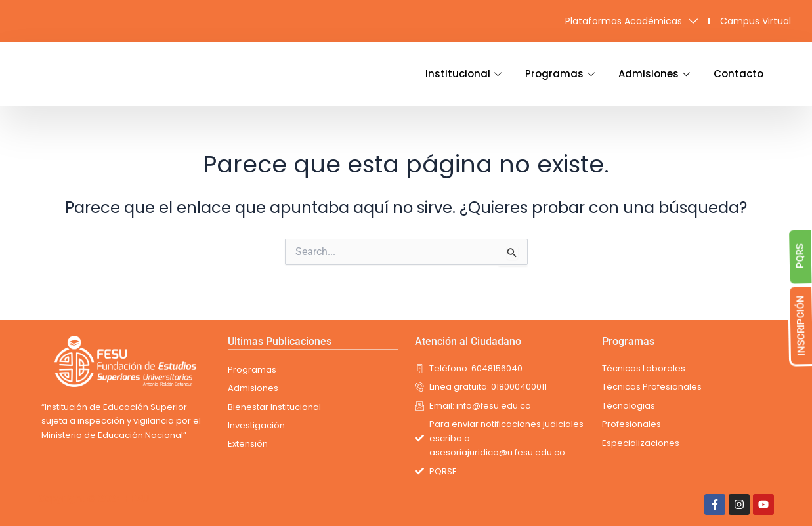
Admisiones (654, 74)
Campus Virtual (756, 21)
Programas (560, 74)
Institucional (463, 74)
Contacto (738, 74)
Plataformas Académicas (631, 21)
